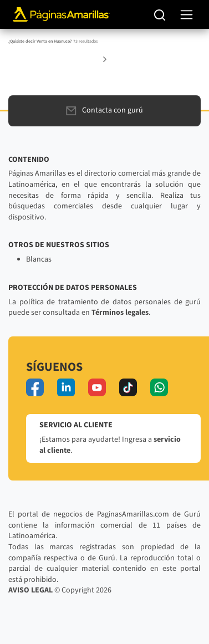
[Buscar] (160, 14)
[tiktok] (128, 387)
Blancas (39, 259)
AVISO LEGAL (30, 590)
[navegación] (187, 15)
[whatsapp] (159, 387)
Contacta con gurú (105, 110)
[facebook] (35, 387)
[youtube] (97, 387)
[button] (105, 59)
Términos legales (120, 313)
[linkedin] (66, 387)
